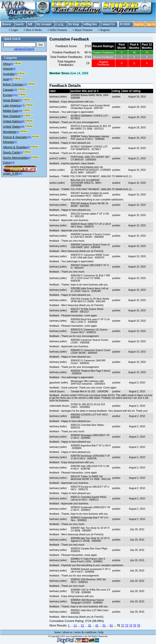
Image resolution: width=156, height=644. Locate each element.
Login (15, 30)
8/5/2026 (125, 24)
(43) (12, 163)
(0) (14, 69)
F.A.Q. (60, 24)
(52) (11, 79)
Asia (6, 79)
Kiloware (8, 142)
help (101, 632)
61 (111, 626)
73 (127, 626)
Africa (7, 64)
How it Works (34, 30)
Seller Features (59, 30)
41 (97, 626)
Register (139, 24)
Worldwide (10, 132)
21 (82, 626)
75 (135, 626)
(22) (15, 90)
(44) (20, 174)
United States (12, 127)
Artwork (8, 69)
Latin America (12, 106)
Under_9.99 (10, 174)
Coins (7, 163)
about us (68, 632)
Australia (9, 74)
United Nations (12, 121)
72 (123, 626)
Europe (8, 95)
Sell (30, 24)
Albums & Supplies (15, 147)
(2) (21, 116)
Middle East (10, 111)
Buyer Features (84, 30)
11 (75, 626)
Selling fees (90, 24)
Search (19, 24)
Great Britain (11, 100)
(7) (16, 74)
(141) (15, 95)
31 (90, 626)
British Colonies (13, 85)
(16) (20, 111)
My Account (44, 24)
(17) (25, 85)
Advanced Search (24, 49)
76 (139, 626)
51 (104, 626)
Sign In (151, 24)
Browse (6, 24)
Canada (8, 90)
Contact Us (108, 24)
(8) (12, 64)
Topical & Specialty (15, 137)
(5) (20, 100)
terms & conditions (85, 632)
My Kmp (73, 24)
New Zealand (11, 116)
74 (130, 626)
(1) (18, 132)
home (58, 632)
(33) (29, 137)
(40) (22, 127)
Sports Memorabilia (15, 158)
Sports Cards (11, 153)
